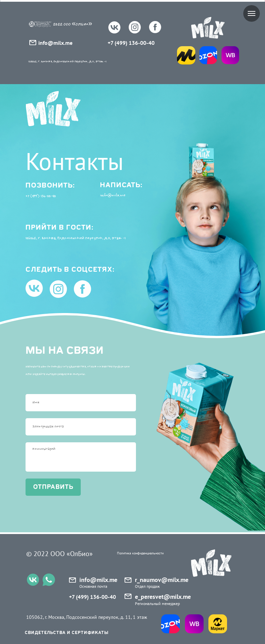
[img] (208, 55)
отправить (53, 487)
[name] (81, 403)
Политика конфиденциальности (140, 553)
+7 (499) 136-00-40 (131, 43)
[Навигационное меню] (252, 13)
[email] (81, 427)
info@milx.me (55, 43)
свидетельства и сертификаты (67, 633)
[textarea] (81, 457)
